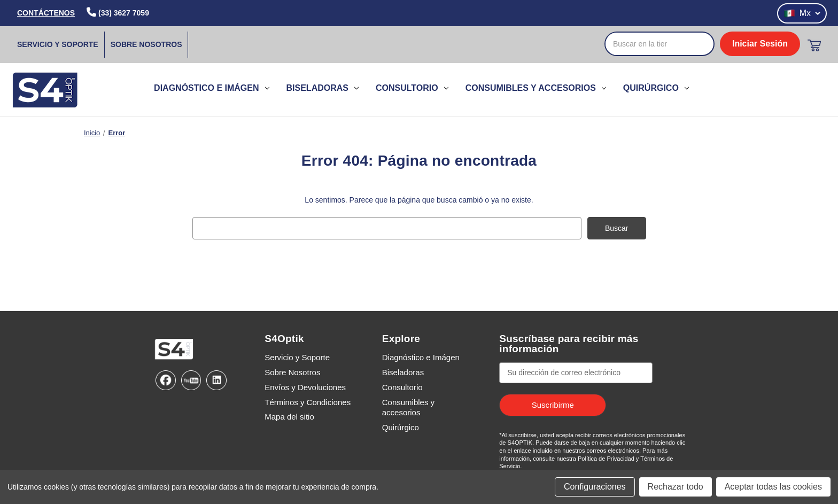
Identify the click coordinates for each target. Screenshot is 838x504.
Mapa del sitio (289, 417)
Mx (802, 13)
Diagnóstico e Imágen (211, 88)
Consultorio (412, 88)
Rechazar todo (676, 487)
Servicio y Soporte (58, 44)
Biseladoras (323, 88)
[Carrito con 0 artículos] (814, 45)
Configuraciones (595, 487)
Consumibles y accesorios (536, 88)
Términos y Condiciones (308, 402)
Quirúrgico (656, 88)
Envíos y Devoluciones (305, 387)
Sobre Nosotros (146, 44)
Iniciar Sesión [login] (760, 44)
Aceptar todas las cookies (773, 487)
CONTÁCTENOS (46, 13)
